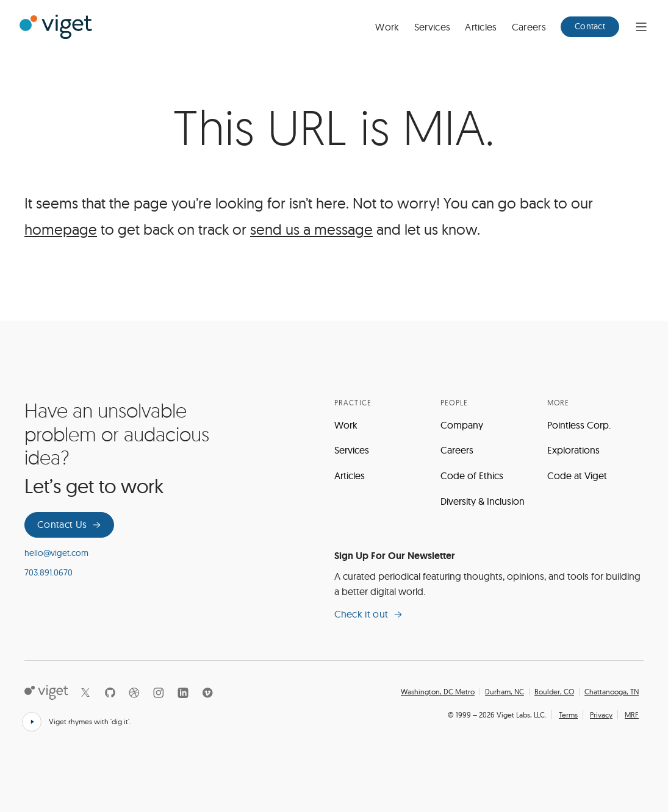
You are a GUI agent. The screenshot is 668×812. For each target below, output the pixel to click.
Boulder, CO (554, 692)
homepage (61, 229)
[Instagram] (159, 693)
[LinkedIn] (183, 693)
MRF (632, 715)
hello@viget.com (56, 553)
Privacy (601, 715)
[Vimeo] (207, 693)
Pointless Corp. (579, 425)
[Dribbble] (134, 693)
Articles (481, 27)
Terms (568, 715)
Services (433, 27)
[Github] (110, 693)
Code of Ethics (472, 475)
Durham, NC (505, 692)
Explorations (573, 450)
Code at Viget (577, 475)
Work (387, 27)
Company (462, 425)
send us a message (311, 229)
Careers (529, 27)
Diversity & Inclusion (483, 501)
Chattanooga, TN (612, 692)
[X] (85, 693)
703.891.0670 (48, 572)
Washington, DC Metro (438, 692)
